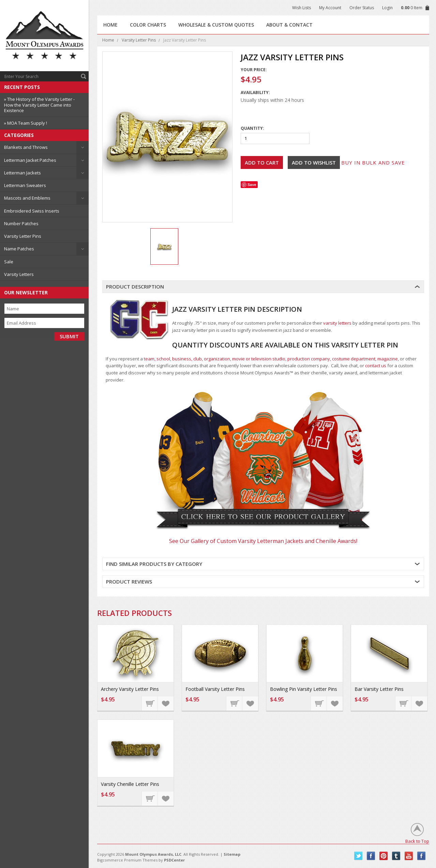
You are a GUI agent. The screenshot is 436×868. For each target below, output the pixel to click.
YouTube (409, 856)
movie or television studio (259, 359)
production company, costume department (331, 359)
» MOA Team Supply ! (26, 123)
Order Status (362, 8)
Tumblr (396, 856)
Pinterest (384, 856)
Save (252, 185)
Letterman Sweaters (25, 185)
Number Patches (21, 223)
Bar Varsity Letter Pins (379, 689)
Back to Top (417, 841)
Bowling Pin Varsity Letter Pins (304, 689)
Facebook (371, 856)
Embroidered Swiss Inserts (32, 211)
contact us (376, 366)
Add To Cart (150, 703)
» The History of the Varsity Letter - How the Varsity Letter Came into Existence (39, 105)
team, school (157, 359)
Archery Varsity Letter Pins (130, 689)
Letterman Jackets (22, 173)
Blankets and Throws (26, 147)
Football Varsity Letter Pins (215, 689)
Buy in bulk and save (373, 162)
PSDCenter (174, 860)
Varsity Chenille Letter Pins (130, 784)
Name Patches (19, 249)
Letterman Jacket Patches (30, 160)
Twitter (358, 856)
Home (108, 40)
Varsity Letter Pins (23, 236)
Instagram (422, 856)
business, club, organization (201, 359)
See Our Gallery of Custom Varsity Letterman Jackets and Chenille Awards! (263, 541)
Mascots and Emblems (27, 198)
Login (387, 8)
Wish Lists (302, 8)
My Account (330, 8)
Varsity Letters (19, 274)
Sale (9, 262)
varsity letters (337, 323)
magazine (388, 359)
